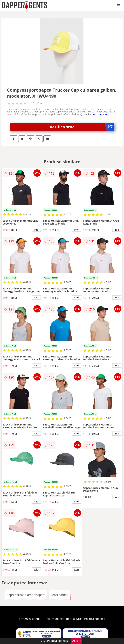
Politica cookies (95, 619)
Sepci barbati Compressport (26, 595)
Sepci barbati (59, 595)
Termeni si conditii (30, 619)
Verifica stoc (82, 127)
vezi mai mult (101, 114)
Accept (77, 641)
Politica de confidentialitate (63, 619)
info (36, 230)
